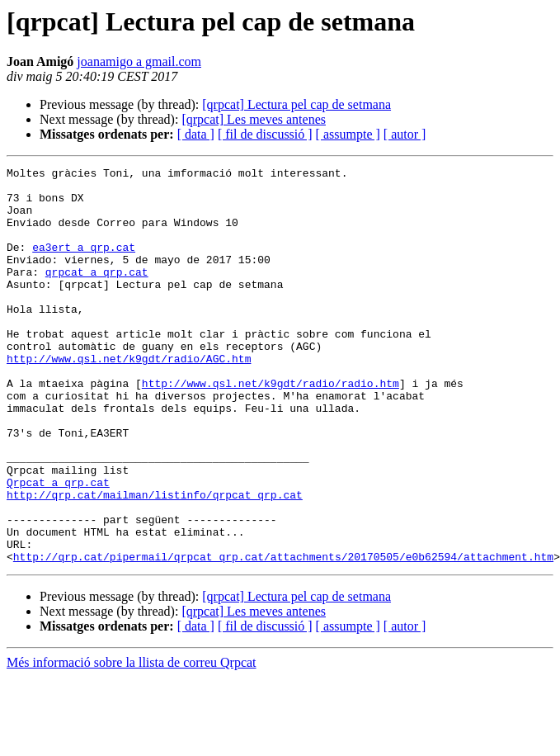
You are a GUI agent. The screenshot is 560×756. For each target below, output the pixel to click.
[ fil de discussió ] (265, 134)
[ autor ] (405, 134)
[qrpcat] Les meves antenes (254, 119)
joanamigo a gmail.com (139, 61)
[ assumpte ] (348, 134)
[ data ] (196, 134)
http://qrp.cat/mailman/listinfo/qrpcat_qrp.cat (155, 561)
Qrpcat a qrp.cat (58, 546)
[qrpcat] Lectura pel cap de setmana (296, 104)
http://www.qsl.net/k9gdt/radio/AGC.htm (129, 398)
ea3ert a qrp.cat (84, 264)
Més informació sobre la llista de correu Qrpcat (132, 742)
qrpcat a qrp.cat (97, 294)
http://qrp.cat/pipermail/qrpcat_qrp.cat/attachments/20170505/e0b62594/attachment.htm (283, 636)
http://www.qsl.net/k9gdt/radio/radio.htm (271, 428)
